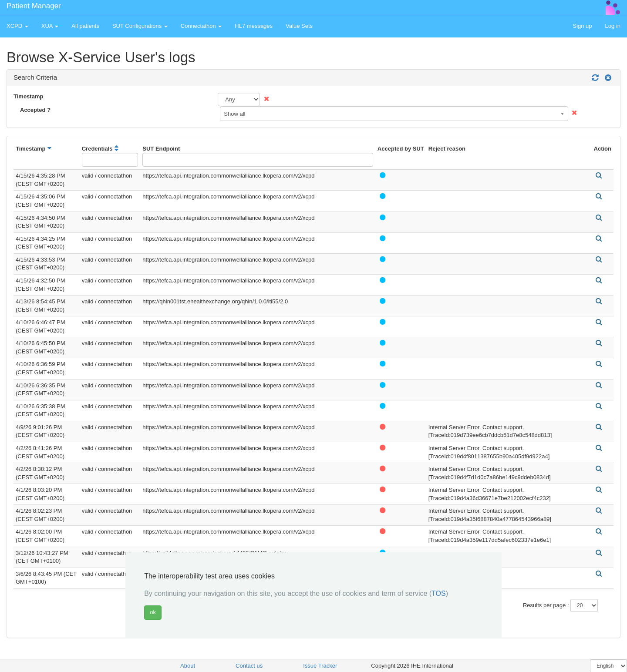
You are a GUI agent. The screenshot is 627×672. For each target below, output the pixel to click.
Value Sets (299, 26)
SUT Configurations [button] (140, 26)
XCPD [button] (17, 26)
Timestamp (28, 96)
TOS (439, 593)
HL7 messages (254, 26)
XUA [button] (50, 26)
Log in (613, 26)
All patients (85, 26)
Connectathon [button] (201, 26)
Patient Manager (34, 6)
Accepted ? (35, 110)
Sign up (582, 26)
